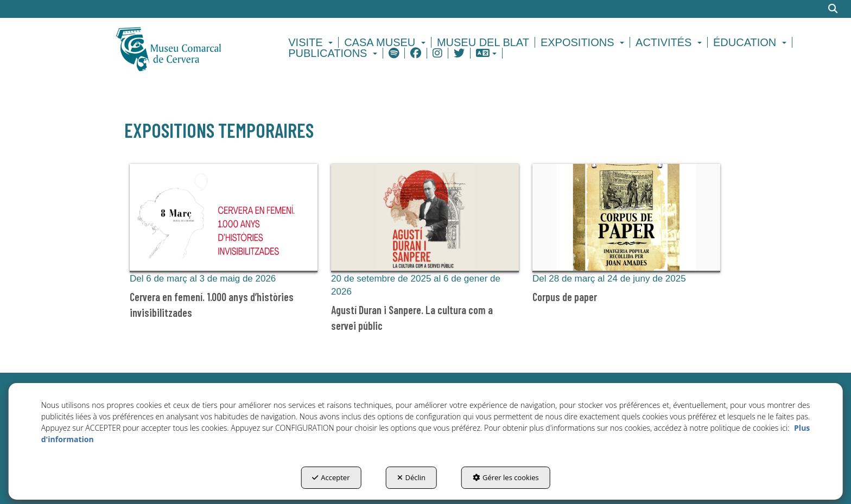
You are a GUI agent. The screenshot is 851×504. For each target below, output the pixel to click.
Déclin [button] (412, 477)
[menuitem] (312, 42)
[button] (188, 48)
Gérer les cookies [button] (506, 477)
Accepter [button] (331, 477)
